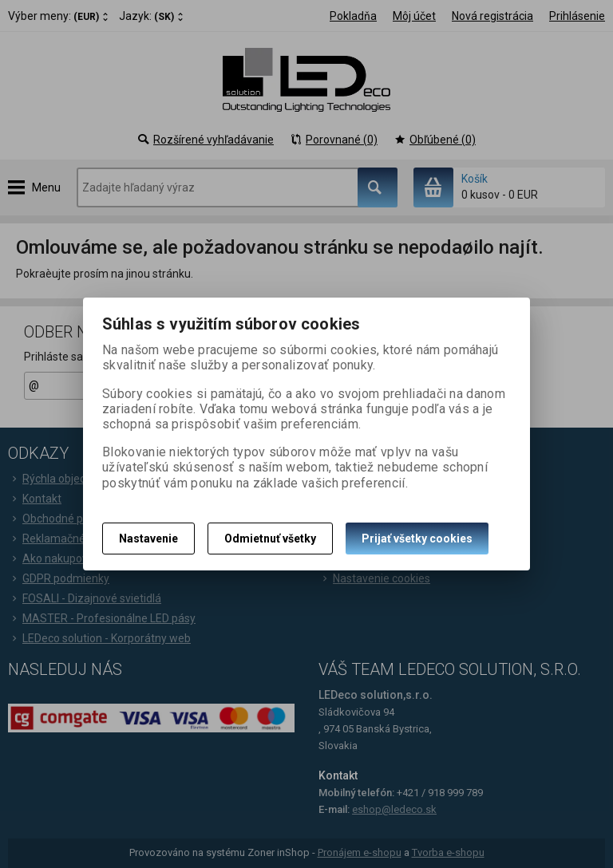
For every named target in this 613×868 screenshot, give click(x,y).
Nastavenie (148, 539)
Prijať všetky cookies (417, 539)
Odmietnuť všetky (270, 539)
